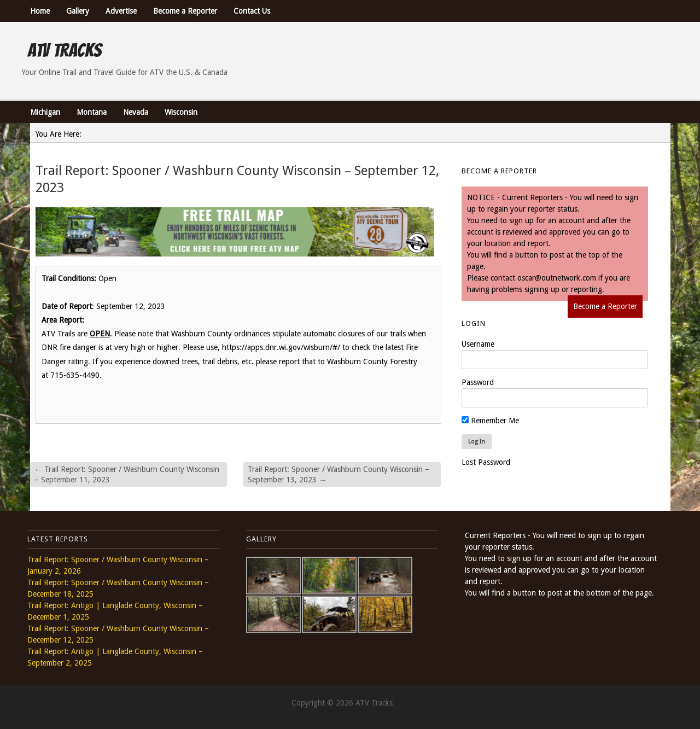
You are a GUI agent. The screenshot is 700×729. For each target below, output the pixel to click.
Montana (92, 112)
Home (40, 11)
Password (478, 382)
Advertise (121, 11)
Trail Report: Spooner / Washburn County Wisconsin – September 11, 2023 (127, 474)
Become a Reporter (185, 11)
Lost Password (486, 462)
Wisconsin (181, 112)
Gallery (78, 11)
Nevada (136, 112)
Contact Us (252, 11)
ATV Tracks (64, 50)
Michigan (45, 112)
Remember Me (490, 421)
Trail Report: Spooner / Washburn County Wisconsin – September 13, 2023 (339, 474)
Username (478, 344)
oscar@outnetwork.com (557, 278)
